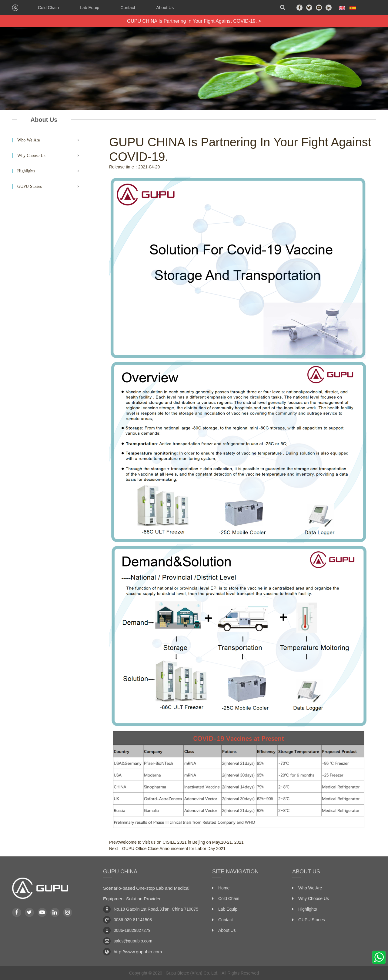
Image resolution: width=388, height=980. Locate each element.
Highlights (26, 171)
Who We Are (29, 140)
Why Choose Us (31, 155)
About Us (165, 8)
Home (224, 888)
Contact (128, 8)
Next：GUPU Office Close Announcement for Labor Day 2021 (167, 849)
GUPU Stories (30, 186)
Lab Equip (90, 8)
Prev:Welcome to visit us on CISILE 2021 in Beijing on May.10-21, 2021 (176, 842)
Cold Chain (48, 8)
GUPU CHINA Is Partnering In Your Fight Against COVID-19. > (194, 21)
